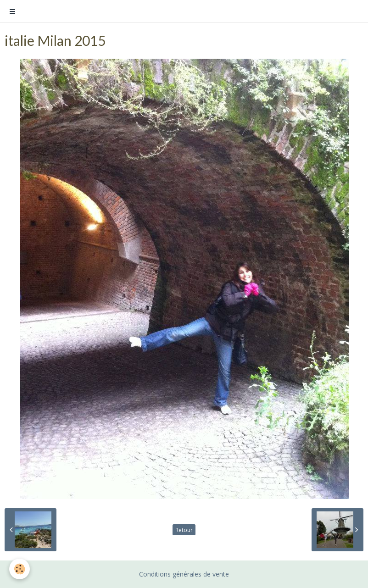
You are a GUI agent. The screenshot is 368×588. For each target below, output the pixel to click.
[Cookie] (20, 569)
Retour (184, 530)
